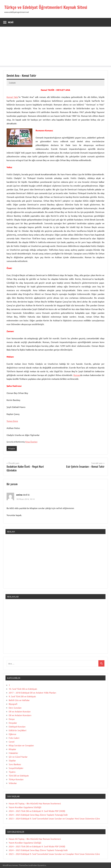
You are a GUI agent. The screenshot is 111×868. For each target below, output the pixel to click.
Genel (12, 742)
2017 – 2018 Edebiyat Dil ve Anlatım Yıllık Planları (32, 693)
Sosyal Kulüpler (16, 768)
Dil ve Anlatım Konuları (20, 711)
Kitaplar (12, 448)
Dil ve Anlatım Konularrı (20, 715)
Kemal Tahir (12, 97)
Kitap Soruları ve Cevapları (21, 745)
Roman (77, 375)
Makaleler (13, 753)
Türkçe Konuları (16, 779)
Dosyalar (13, 723)
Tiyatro (12, 772)
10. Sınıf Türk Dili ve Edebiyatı (23, 689)
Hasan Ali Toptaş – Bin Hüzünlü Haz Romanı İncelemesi (35, 803)
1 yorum (12, 82)
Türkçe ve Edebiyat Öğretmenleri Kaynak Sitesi (46, 7)
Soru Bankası (15, 764)
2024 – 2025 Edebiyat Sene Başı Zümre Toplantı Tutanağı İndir (38, 815)
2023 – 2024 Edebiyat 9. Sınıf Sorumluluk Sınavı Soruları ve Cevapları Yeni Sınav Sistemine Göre (54, 818)
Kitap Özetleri (31, 442)
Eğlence (12, 734)
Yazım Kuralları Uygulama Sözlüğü (25, 807)
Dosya (12, 719)
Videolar (13, 783)
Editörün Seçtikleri (18, 730)
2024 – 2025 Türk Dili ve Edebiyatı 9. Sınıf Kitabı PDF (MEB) (37, 811)
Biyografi (13, 704)
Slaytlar (12, 760)
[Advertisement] (55, 47)
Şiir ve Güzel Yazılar (18, 757)
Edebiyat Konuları (17, 726)
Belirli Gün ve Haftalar (19, 700)
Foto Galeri (14, 738)
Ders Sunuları (15, 708)
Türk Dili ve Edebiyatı (19, 775)
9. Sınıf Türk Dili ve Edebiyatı (22, 696)
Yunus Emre (12, 421)
